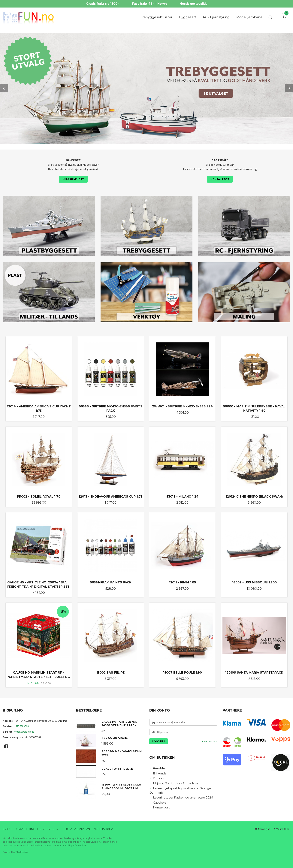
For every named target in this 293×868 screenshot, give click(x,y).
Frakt (7, 829)
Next (289, 88)
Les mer (47, 845)
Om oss (158, 778)
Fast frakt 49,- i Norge (150, 4)
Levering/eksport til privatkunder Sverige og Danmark (182, 790)
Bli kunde (160, 773)
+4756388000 (21, 726)
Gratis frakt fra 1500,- (103, 4)
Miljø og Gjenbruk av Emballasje (176, 783)
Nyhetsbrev (103, 829)
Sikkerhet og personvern (69, 829)
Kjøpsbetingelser (30, 829)
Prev (4, 88)
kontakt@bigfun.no (24, 731)
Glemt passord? (210, 741)
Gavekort (160, 802)
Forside (159, 768)
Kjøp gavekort (73, 179)
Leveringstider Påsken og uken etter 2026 (183, 797)
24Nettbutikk (22, 852)
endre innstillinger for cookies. (72, 845)
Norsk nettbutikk (193, 4)
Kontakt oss (220, 179)
